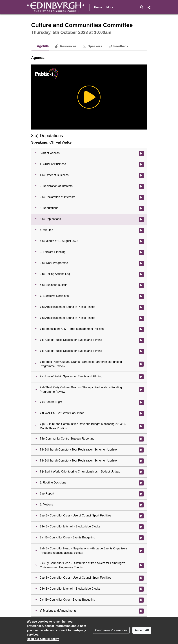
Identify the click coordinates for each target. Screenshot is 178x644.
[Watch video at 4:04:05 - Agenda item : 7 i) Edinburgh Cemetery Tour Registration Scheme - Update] (141, 461)
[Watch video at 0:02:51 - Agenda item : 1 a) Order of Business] (141, 175)
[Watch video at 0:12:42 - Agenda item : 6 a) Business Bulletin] (141, 285)
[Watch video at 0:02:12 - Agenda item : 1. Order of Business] (141, 164)
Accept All (142, 630)
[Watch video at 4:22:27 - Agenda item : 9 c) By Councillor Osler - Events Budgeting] (141, 538)
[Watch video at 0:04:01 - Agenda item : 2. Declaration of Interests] (141, 186)
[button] (142, 7)
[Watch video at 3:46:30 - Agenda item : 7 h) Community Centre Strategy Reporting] (141, 439)
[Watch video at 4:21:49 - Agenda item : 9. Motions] (141, 505)
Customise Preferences (111, 630)
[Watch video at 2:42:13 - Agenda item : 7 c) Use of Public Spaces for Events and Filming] (141, 377)
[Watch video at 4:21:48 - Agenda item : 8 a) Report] (141, 494)
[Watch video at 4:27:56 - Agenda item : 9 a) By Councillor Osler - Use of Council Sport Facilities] (141, 578)
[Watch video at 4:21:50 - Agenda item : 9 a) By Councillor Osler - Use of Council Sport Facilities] (141, 516)
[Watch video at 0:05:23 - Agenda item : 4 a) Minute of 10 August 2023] (141, 241)
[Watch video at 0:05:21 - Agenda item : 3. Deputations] (141, 208)
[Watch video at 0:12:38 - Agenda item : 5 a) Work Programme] (141, 263)
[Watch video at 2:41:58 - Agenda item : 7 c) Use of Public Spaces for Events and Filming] (141, 351)
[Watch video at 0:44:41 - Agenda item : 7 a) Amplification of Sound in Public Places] (141, 307)
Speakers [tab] (92, 46)
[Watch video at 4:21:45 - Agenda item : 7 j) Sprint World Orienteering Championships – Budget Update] (141, 472)
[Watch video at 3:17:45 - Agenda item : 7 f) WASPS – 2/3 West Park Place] (141, 413)
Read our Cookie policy (43, 639)
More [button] (111, 7)
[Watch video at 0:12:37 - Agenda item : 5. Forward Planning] (141, 252)
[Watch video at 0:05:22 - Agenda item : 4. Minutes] (141, 230)
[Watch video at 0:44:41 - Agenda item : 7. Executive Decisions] (141, 296)
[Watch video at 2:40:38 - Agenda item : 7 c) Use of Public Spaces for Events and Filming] (141, 340)
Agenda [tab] (40, 46)
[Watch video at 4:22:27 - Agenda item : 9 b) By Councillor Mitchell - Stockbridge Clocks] (141, 527)
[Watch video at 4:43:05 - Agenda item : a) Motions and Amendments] (141, 611)
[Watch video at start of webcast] (141, 153)
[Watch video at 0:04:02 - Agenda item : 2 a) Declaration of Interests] (141, 197)
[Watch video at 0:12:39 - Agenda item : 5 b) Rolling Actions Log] (141, 274)
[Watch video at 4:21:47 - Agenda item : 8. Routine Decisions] (141, 483)
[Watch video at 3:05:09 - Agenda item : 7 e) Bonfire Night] (141, 402)
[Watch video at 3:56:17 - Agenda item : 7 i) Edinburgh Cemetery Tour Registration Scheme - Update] (141, 450)
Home (98, 7)
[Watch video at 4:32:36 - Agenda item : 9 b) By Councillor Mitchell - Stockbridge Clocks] (141, 589)
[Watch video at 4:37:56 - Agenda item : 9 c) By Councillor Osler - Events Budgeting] (141, 600)
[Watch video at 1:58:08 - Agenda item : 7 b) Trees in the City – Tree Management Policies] (141, 329)
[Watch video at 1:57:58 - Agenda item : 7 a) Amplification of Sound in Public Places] (141, 318)
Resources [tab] (66, 46)
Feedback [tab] (118, 46)
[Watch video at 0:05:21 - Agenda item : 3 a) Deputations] (141, 219)
